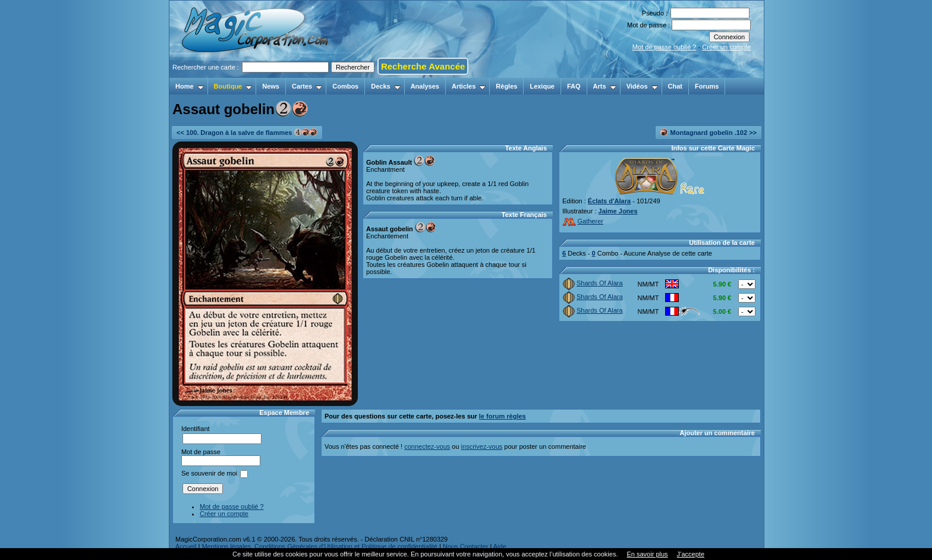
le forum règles (503, 416)
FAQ (574, 86)
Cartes (307, 86)
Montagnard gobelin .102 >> (709, 132)
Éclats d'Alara (609, 201)
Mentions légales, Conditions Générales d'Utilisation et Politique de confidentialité (319, 546)
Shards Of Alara (593, 283)
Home (190, 86)
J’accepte (691, 554)
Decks (385, 86)
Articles (469, 86)
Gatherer (583, 221)
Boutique (233, 86)
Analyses (425, 86)
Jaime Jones (618, 211)
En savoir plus (647, 554)
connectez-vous (427, 446)
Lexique (542, 86)
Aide (500, 546)
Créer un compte (726, 47)
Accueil (186, 546)
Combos (345, 86)
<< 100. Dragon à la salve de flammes (247, 132)
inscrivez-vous (482, 446)
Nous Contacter (465, 546)
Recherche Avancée (423, 66)
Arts (605, 86)
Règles (506, 86)
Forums (707, 86)
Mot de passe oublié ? (665, 47)
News (271, 86)
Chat (675, 86)
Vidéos (642, 86)
